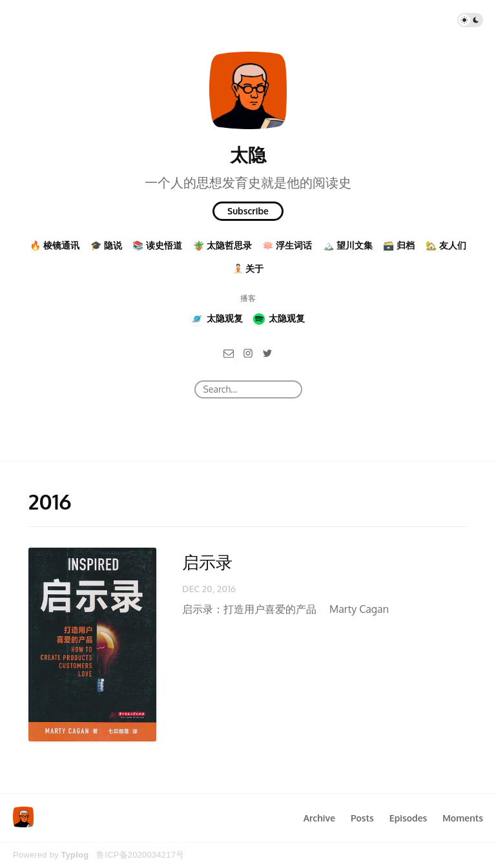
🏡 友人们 (446, 245)
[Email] (229, 352)
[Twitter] (267, 352)
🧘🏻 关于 (248, 268)
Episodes (408, 818)
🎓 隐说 (106, 245)
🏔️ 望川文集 (348, 245)
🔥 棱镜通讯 (55, 245)
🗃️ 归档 (399, 245)
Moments (463, 818)
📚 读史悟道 (157, 245)
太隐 (248, 154)
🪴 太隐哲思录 (222, 245)
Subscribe (248, 211)
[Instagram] (248, 352)
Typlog (75, 855)
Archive (319, 818)
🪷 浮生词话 (287, 245)
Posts (362, 818)
